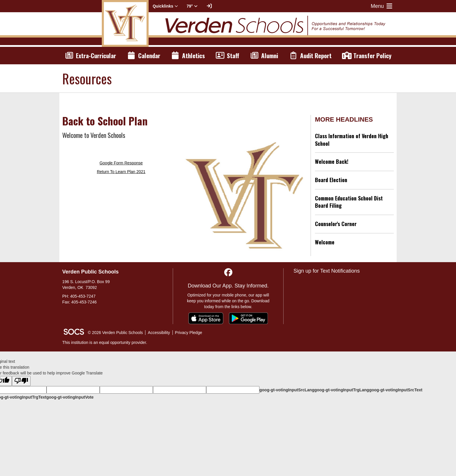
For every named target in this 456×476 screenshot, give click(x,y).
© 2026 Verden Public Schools (115, 333)
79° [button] (192, 6)
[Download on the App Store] (206, 318)
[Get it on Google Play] (248, 318)
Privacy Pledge (189, 333)
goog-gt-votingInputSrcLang (287, 390)
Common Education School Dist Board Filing (349, 202)
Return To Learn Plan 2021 (121, 172)
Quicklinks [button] (165, 6)
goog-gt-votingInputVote (70, 397)
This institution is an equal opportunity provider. (105, 342)
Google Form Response (121, 163)
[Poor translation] (21, 381)
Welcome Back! (332, 161)
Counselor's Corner (336, 224)
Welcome (325, 242)
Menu (382, 6)
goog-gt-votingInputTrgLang (342, 390)
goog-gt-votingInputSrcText (396, 390)
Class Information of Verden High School (352, 140)
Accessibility (159, 333)
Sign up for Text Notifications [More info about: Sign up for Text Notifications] (327, 271)
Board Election (331, 180)
